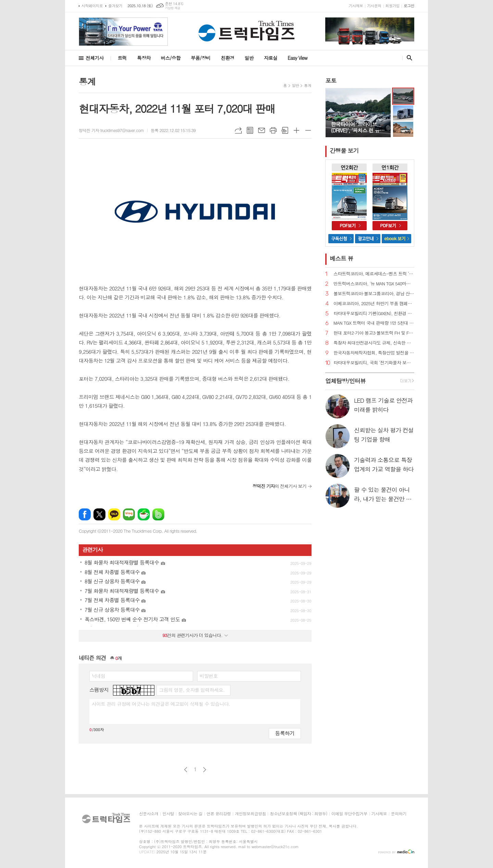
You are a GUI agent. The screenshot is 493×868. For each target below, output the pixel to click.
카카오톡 (114, 514)
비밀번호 (209, 676)
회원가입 (393, 6)
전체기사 (95, 58)
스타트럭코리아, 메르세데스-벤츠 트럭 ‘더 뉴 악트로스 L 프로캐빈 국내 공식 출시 (374, 274)
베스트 (342, 258)
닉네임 (98, 676)
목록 (250, 130)
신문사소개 (149, 814)
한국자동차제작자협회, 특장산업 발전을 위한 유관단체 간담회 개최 (374, 353)
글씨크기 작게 (308, 130)
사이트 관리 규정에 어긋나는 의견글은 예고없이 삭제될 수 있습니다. (161, 704)
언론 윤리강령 (219, 814)
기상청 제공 (173, 8)
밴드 (158, 514)
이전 (186, 770)
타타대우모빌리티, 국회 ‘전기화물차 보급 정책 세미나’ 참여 (374, 363)
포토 (331, 80)
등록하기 (285, 733)
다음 (205, 770)
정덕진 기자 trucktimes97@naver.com (111, 130)
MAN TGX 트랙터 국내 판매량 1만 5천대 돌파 (374, 323)
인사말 (168, 814)
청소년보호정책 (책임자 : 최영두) (298, 814)
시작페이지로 (92, 6)
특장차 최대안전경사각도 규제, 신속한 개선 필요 (374, 343)
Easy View (298, 58)
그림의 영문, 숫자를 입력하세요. (192, 690)
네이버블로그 (129, 514)
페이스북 (85, 514)
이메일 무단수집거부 (349, 814)
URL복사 (238, 130)
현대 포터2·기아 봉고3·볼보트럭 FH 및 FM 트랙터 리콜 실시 (374, 333)
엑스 (99, 514)
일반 (249, 58)
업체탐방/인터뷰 (345, 381)
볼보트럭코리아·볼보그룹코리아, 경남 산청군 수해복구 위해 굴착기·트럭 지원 (374, 294)
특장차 (144, 58)
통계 (308, 85)
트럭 (122, 58)
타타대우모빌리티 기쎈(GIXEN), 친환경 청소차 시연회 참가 (374, 314)
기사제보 (356, 6)
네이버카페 (144, 514)
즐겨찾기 (115, 6)
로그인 (409, 6)
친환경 (227, 58)
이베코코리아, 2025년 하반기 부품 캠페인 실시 (374, 304)
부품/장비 (201, 58)
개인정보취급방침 (250, 814)
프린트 (273, 130)
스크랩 (285, 130)
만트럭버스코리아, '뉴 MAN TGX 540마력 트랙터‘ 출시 (374, 284)
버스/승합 (170, 58)
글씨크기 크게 (296, 130)
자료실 (271, 58)
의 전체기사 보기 (280, 486)
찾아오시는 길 (190, 814)
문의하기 (399, 814)
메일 (262, 130)
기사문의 (374, 6)
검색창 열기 (408, 58)
